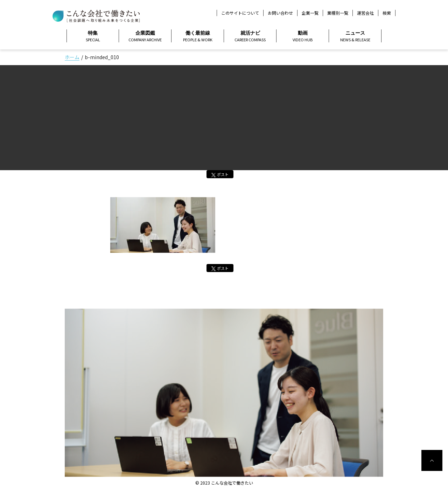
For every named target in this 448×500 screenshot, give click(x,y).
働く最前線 (198, 36)
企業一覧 (310, 13)
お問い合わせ (280, 13)
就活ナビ (250, 36)
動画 (303, 36)
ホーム (72, 57)
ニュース (355, 36)
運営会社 (365, 13)
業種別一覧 (338, 13)
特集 (93, 36)
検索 (387, 13)
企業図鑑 (145, 36)
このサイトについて (240, 13)
